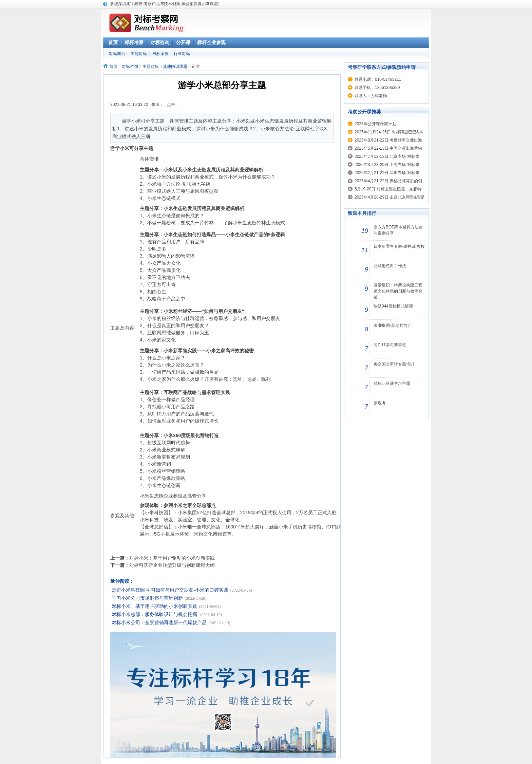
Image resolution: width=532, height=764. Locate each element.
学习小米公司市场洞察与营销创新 (147, 598)
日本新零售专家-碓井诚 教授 (399, 246)
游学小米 (120, 148)
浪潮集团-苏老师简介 (393, 325)
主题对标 (139, 54)
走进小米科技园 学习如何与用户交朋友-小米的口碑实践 (170, 590)
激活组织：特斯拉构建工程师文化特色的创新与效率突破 (398, 291)
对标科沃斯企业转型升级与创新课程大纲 (172, 565)
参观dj (379, 403)
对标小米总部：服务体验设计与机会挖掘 (155, 614)
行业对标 (182, 54)
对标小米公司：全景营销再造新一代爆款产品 (159, 623)
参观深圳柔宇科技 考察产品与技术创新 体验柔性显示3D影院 (165, 4)
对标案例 (160, 54)
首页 (113, 67)
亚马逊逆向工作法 (390, 266)
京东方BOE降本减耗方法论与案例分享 (398, 230)
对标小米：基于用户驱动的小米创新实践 (172, 558)
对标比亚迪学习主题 (392, 384)
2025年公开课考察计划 (375, 124)
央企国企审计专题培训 (394, 364)
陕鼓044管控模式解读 (393, 306)
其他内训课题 (175, 67)
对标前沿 (117, 54)
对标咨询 (130, 67)
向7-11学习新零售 (390, 345)
